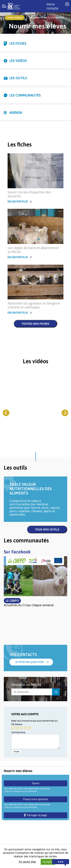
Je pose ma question (29, 662)
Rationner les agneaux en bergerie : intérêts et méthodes (34, 305)
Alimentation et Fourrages (48, 18)
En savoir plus (18, 202)
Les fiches (18, 43)
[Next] (65, 413)
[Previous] (6, 413)
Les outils (18, 78)
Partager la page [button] (35, 815)
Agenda (16, 113)
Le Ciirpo (12, 601)
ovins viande (15, 18)
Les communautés (25, 95)
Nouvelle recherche (26, 685)
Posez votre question (35, 799)
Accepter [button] (48, 862)
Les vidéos (18, 61)
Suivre (36, 783)
